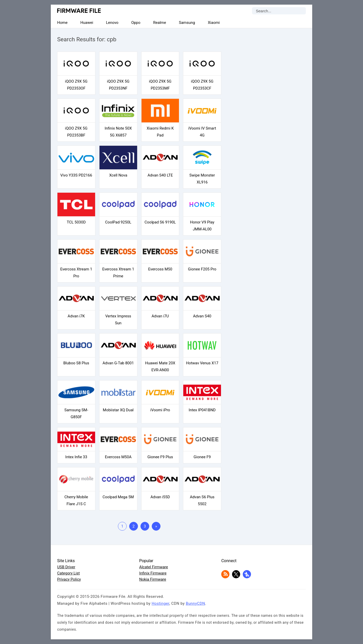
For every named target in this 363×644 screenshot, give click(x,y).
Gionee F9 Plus (160, 457)
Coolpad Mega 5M (118, 497)
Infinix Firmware (153, 573)
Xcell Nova (118, 175)
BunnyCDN (196, 603)
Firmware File (79, 11)
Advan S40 (202, 316)
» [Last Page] (156, 526)
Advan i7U (160, 316)
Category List (68, 573)
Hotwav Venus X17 (202, 363)
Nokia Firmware (153, 579)
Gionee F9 (202, 457)
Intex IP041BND (202, 410)
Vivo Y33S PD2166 (76, 175)
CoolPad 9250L (118, 222)
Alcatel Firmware (154, 567)
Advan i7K (76, 316)
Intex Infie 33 (76, 457)
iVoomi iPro (160, 410)
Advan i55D (160, 497)
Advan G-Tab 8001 (118, 363)
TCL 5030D (76, 222)
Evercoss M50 (160, 269)
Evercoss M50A (118, 457)
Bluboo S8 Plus (76, 363)
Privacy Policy (69, 579)
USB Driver (66, 567)
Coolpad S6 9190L (160, 222)
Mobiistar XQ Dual (118, 410)
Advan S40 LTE (160, 175)
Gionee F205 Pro (202, 269)
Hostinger (160, 603)
